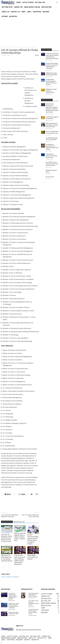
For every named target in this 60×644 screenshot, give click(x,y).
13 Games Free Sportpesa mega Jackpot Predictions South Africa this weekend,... (13, 596)
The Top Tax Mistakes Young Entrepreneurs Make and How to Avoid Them (6, 538)
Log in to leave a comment (10, 577)
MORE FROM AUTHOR (19, 522)
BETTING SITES (7, 7)
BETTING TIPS (40, 2)
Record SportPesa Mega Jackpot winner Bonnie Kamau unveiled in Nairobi (33, 539)
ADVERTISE (13, 16)
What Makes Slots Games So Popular (33, 557)
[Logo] (8, 2)
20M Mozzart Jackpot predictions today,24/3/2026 (51, 91)
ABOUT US (5, 12)
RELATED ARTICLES (7, 522)
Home (2, 47)
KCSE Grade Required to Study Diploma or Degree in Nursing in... (34, 595)
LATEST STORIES (28, 2)
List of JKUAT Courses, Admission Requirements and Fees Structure (52, 164)
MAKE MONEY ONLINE (32, 7)
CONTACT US (15, 12)
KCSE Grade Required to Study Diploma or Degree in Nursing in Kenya (52, 125)
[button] (57, 2)
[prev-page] (2, 568)
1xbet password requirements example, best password (52, 156)
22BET (29, 12)
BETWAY (5, 16)
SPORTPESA (37, 12)
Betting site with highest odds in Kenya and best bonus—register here (20, 537)
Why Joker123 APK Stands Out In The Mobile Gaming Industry (7, 558)
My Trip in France (50, 177)
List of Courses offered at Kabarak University (10, 516)
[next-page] (5, 568)
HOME (19, 2)
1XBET (23, 12)
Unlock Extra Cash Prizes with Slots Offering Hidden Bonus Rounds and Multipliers (20, 560)
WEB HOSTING (46, 7)
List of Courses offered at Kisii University (30, 516)
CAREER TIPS (18, 7)
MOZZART (46, 12)
